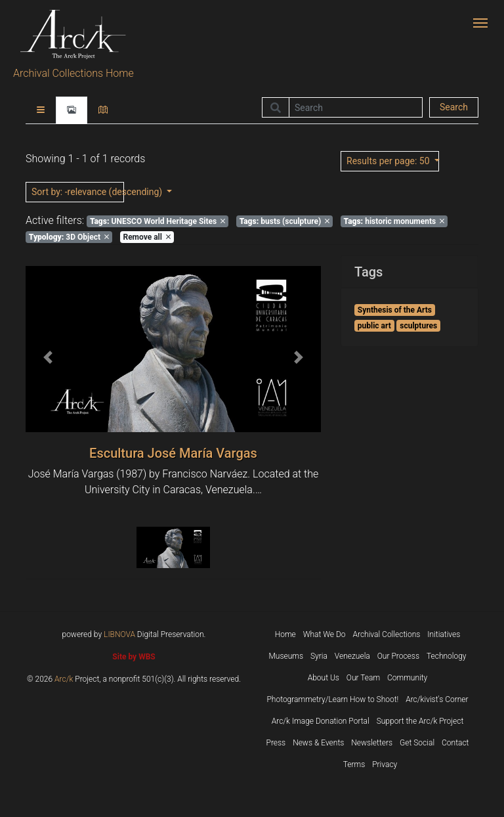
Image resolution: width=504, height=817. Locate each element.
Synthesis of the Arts (395, 310)
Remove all (146, 237)
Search (454, 107)
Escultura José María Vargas (173, 453)
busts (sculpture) (284, 221)
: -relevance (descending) (78, 192)
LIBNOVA (119, 634)
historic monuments (394, 221)
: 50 (389, 161)
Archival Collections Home (73, 73)
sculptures (418, 326)
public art (374, 326)
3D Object (69, 237)
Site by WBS (134, 657)
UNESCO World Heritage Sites (157, 221)
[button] (48, 357)
